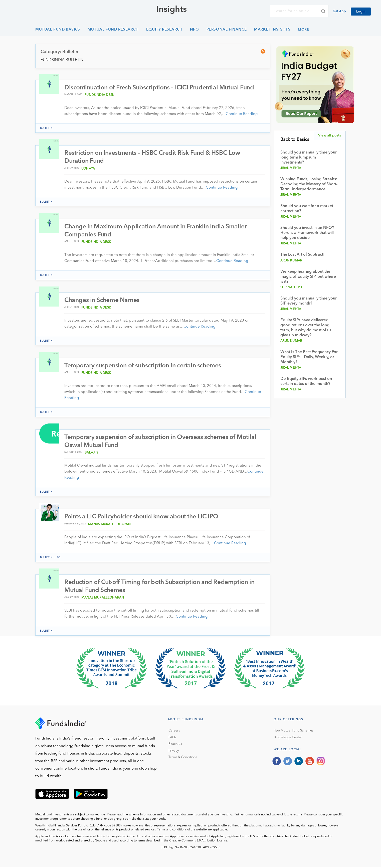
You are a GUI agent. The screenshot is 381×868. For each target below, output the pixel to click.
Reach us (175, 745)
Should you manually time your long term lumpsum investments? (309, 158)
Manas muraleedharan (109, 525)
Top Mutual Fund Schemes (294, 732)
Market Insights (272, 30)
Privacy (174, 752)
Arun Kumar (291, 261)
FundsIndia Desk (100, 95)
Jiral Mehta (291, 168)
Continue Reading (242, 114)
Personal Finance (227, 30)
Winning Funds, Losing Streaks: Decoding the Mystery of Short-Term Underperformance (309, 184)
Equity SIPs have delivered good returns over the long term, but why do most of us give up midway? (306, 328)
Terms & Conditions (183, 758)
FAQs (172, 738)
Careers (174, 732)
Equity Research (164, 30)
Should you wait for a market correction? (307, 209)
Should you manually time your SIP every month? (309, 301)
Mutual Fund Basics (58, 30)
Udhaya (88, 169)
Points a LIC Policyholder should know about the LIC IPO (143, 518)
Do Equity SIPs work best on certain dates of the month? (306, 381)
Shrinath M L (292, 287)
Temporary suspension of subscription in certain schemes (144, 366)
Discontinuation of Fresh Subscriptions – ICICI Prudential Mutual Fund (161, 88)
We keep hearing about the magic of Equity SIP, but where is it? (308, 277)
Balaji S (91, 453)
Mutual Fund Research (113, 30)
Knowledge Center (288, 738)
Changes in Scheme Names (102, 301)
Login (361, 12)
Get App (339, 11)
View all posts (330, 135)
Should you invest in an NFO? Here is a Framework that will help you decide (307, 233)
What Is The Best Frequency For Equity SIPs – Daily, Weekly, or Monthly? (309, 357)
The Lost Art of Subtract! (302, 255)
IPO (58, 558)
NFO (195, 30)
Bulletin (46, 128)
